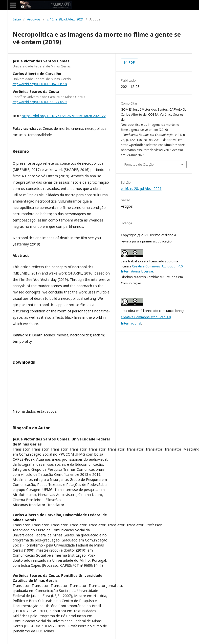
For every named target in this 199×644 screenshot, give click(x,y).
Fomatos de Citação (139, 164)
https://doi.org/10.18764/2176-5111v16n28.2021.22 (64, 116)
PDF (131, 62)
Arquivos (34, 19)
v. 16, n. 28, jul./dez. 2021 (65, 19)
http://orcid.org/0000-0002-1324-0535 (40, 102)
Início (17, 19)
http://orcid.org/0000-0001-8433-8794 (40, 84)
